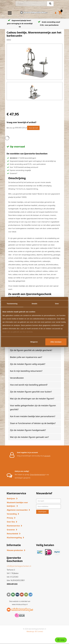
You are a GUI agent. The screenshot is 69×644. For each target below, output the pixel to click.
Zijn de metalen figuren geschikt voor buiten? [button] (31, 392)
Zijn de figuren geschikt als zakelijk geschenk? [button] (31, 350)
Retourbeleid (13, 534)
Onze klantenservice (37, 474)
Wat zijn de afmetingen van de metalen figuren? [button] (32, 399)
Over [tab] (57, 304)
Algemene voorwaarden (17, 510)
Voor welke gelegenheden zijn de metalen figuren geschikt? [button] (33, 407)
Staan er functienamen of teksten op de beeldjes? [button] (33, 423)
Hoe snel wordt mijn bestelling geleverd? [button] (29, 385)
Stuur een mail (33, 128)
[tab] (35, 350)
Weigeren (34, 342)
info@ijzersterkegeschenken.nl (19, 566)
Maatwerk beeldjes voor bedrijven (17, 504)
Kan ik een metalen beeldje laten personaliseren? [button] (33, 416)
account (47, 456)
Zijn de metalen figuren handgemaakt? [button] (28, 430)
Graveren (11, 530)
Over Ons (11, 522)
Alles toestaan (56, 342)
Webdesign (30, 631)
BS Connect (39, 631)
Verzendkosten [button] (17, 378)
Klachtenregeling (14, 538)
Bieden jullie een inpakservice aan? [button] (26, 357)
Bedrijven (11, 499)
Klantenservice (13, 526)
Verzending (12, 514)
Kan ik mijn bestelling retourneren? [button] (26, 371)
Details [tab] (35, 304)
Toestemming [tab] (12, 304)
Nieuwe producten (15, 550)
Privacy (10, 518)
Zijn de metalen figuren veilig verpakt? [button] (28, 364)
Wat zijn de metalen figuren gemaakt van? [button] (29, 437)
